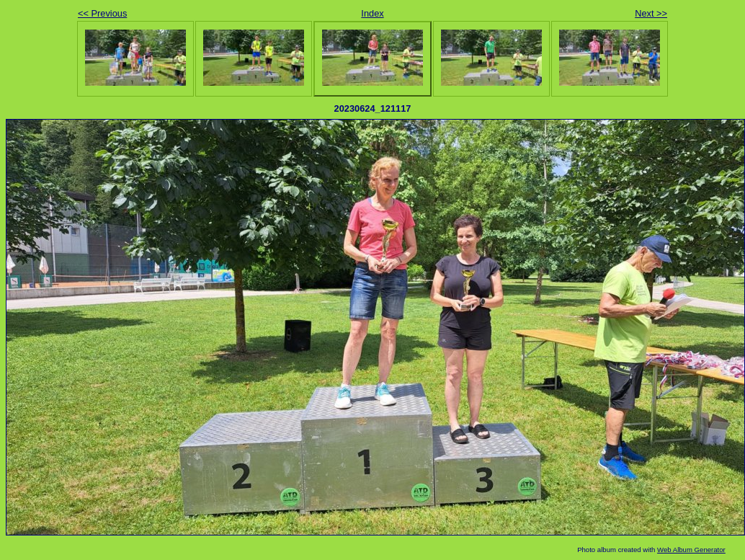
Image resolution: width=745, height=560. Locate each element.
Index (372, 13)
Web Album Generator (691, 550)
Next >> (651, 13)
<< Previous (102, 13)
